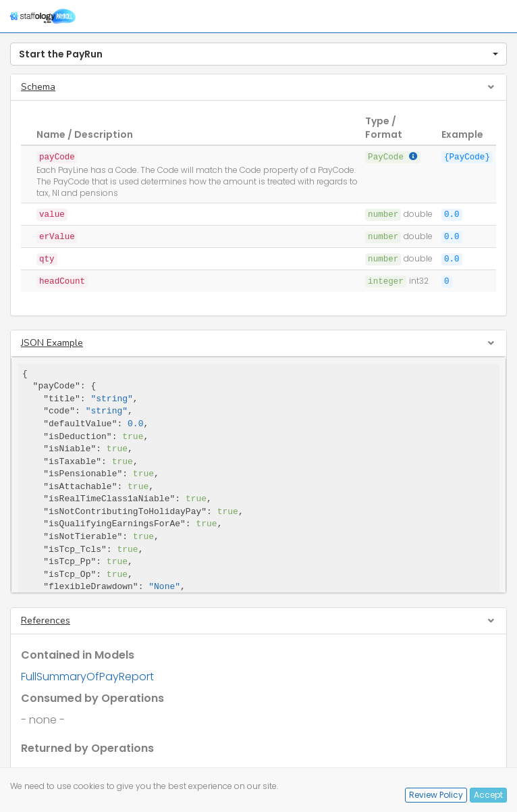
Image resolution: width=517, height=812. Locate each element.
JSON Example (52, 343)
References (46, 620)
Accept (488, 795)
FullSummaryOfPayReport (87, 677)
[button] (258, 54)
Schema (38, 87)
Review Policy (436, 795)
